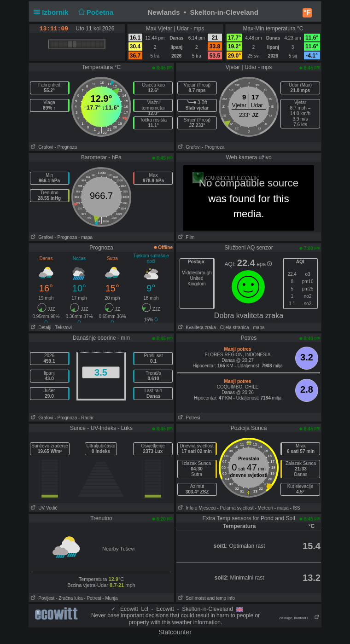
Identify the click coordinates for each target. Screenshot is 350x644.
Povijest (42, 598)
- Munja (110, 598)
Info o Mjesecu (196, 508)
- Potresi (92, 598)
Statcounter (175, 632)
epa (264, 264)
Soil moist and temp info (206, 598)
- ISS (295, 508)
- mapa (85, 237)
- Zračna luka (69, 598)
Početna (95, 12)
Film (185, 237)
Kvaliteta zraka (196, 328)
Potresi (188, 418)
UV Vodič (43, 508)
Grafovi (41, 147)
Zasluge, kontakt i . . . (299, 618)
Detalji (40, 328)
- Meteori (264, 508)
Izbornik (53, 12)
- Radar (86, 418)
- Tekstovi (62, 328)
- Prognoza (66, 147)
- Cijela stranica (233, 328)
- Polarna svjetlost (235, 508)
